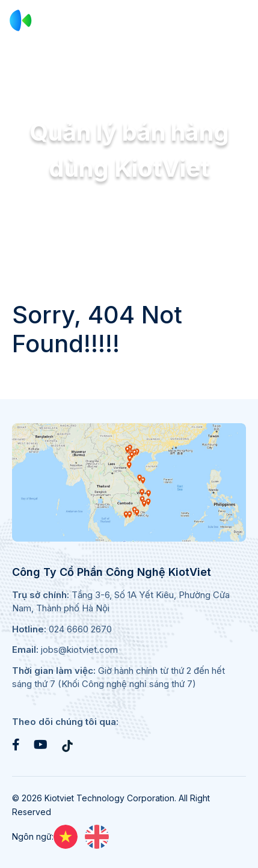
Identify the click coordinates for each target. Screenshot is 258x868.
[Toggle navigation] (241, 21)
